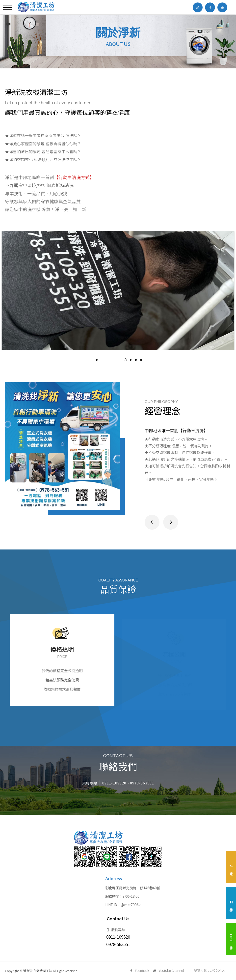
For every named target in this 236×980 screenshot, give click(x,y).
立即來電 (231, 867)
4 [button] (136, 365)
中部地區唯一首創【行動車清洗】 (176, 435)
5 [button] (141, 365)
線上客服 (231, 903)
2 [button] (125, 365)
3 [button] (131, 365)
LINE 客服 (231, 939)
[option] (118, 42)
